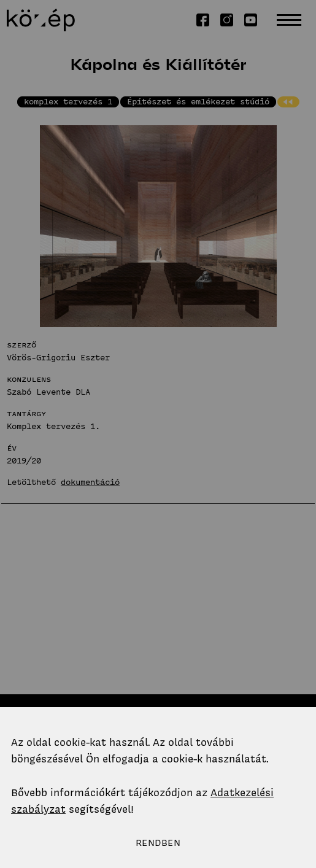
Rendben (158, 843)
